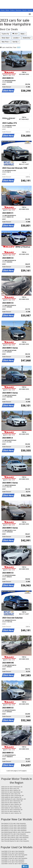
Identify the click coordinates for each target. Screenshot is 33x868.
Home (3, 10)
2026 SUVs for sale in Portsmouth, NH (12, 787)
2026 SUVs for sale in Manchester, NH (12, 792)
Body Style (6, 38)
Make (23, 34)
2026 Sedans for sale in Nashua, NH (11, 797)
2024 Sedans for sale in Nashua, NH (11, 808)
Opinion (30, 10)
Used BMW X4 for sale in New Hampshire (13, 862)
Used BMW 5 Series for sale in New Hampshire (14, 858)
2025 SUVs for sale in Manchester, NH (12, 801)
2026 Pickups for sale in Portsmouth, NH (12, 796)
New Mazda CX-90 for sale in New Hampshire (14, 827)
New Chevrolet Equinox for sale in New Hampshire (15, 841)
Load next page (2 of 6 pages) (16, 771)
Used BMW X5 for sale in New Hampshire (13, 853)
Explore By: (6, 34)
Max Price (6, 42)
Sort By (15, 42)
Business (19, 10)
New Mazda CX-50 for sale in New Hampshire (14, 825)
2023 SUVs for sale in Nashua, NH (11, 811)
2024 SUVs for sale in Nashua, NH (11, 806)
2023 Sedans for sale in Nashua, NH (11, 813)
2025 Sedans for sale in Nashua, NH (11, 804)
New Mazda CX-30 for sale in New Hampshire (14, 829)
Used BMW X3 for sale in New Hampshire (13, 851)
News (7, 10)
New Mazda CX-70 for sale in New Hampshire (14, 830)
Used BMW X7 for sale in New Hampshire (13, 860)
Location (16, 38)
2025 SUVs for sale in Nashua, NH (11, 803)
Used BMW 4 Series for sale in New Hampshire (14, 864)
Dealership (27, 38)
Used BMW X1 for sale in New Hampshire (13, 857)
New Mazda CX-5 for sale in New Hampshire (14, 823)
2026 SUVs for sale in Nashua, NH (11, 790)
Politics (12, 10)
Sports (25, 10)
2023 (15, 34)
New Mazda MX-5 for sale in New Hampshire (14, 834)
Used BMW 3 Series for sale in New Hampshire (14, 855)
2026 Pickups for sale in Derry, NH (11, 794)
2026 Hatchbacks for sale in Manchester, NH (14, 799)
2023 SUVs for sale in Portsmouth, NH (12, 810)
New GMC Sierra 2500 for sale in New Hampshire (15, 838)
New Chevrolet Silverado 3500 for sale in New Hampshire (14, 839)
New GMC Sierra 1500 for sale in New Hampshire (15, 836)
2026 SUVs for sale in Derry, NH (10, 789)
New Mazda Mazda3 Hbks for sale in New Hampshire (16, 832)
